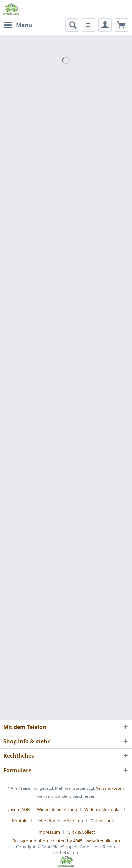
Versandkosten (110, 788)
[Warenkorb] (121, 25)
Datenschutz (103, 821)
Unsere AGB (18, 809)
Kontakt (20, 821)
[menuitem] (18, 25)
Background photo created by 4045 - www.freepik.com (66, 841)
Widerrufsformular (103, 809)
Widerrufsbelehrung (57, 809)
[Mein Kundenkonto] (105, 25)
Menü (18, 24)
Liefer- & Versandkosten (59, 821)
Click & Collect (81, 832)
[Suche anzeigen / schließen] (72, 25)
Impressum (49, 832)
